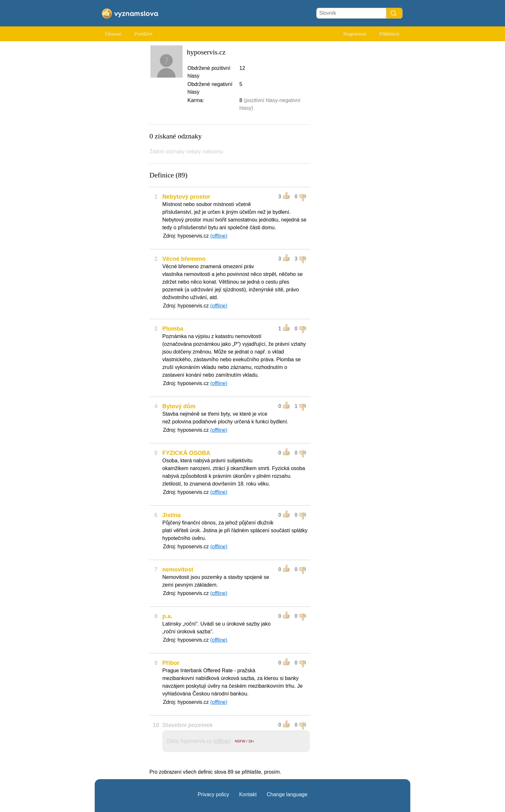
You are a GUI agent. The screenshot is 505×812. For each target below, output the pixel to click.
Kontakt (248, 794)
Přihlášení (389, 34)
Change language (287, 794)
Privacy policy (214, 794)
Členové (113, 34)
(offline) (219, 236)
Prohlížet (143, 34)
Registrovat (355, 34)
